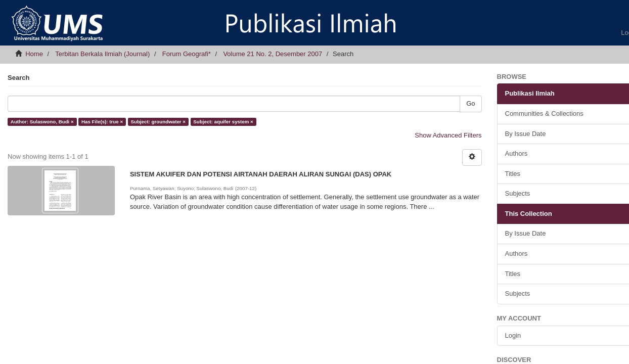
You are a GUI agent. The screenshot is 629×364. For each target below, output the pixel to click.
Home (34, 54)
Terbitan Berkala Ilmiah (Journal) (102, 54)
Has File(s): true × (102, 122)
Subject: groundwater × (158, 122)
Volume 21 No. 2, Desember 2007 (273, 54)
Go (470, 103)
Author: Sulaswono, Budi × (42, 122)
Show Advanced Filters (448, 135)
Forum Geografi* (187, 54)
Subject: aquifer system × (223, 122)
